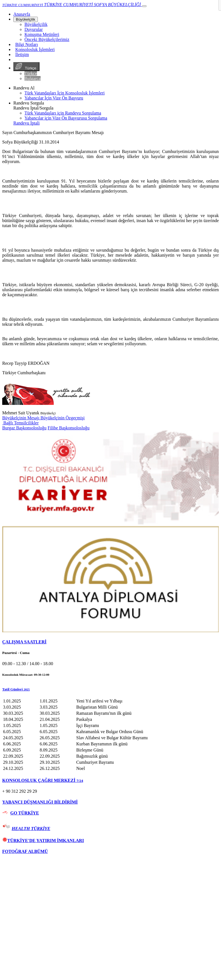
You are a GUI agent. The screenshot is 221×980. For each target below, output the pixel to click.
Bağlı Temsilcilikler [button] (20, 423)
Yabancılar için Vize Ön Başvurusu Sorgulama (66, 118)
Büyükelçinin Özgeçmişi (63, 418)
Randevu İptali (27, 123)
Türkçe (26, 67)
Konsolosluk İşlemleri (35, 49)
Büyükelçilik (26, 19)
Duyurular (34, 29)
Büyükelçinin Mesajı (21, 418)
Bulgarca (33, 78)
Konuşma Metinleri (42, 34)
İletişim (22, 54)
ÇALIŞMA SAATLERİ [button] (24, 642)
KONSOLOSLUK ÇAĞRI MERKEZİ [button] (43, 780)
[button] (110, 689)
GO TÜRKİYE (25, 813)
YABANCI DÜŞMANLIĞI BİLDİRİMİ (40, 802)
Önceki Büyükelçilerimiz (47, 39)
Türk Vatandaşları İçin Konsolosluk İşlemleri (65, 93)
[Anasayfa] (22, 14)
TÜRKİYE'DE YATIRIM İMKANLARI (43, 841)
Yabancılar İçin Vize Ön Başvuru (54, 98)
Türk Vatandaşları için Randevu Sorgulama (63, 113)
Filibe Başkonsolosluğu (69, 428)
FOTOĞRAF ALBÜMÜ (25, 851)
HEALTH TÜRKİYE (31, 829)
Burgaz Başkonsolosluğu (24, 428)
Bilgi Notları (27, 44)
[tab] (110, 642)
